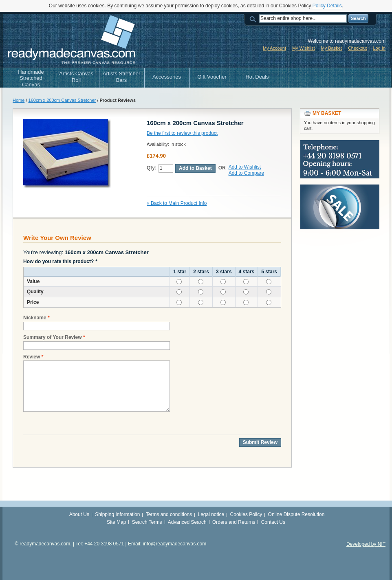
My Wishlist (304, 48)
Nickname (35, 318)
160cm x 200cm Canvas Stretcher (62, 100)
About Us (79, 514)
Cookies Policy (246, 514)
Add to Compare (246, 173)
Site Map (116, 522)
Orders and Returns (234, 522)
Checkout (357, 48)
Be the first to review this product (182, 133)
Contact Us (273, 522)
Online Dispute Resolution (296, 514)
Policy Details (327, 6)
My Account (274, 48)
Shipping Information (117, 514)
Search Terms (147, 522)
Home (19, 100)
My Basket (331, 48)
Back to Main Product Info (177, 203)
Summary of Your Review (53, 337)
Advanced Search (187, 522)
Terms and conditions (169, 514)
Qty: (152, 168)
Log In (379, 48)
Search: (254, 19)
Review (32, 357)
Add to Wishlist (245, 167)
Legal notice (211, 514)
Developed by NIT (366, 544)
